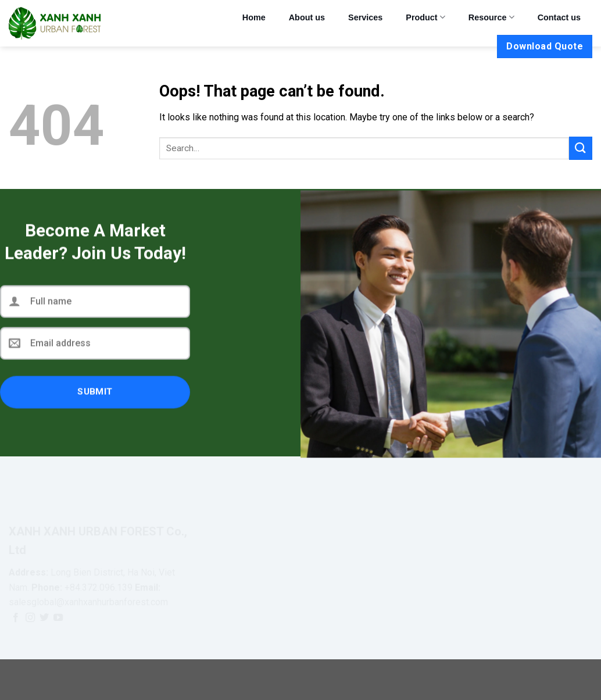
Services (365, 17)
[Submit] (581, 148)
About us (307, 17)
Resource (491, 17)
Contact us (559, 17)
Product (425, 17)
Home (254, 17)
